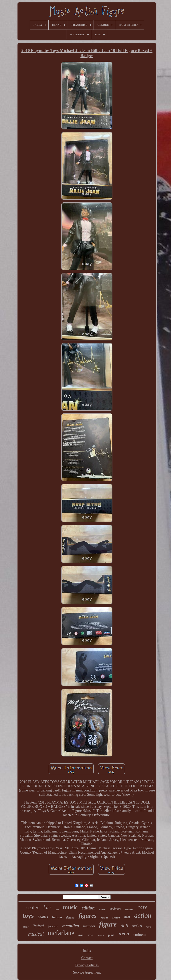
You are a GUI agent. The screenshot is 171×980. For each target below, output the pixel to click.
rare (142, 907)
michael (89, 926)
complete (129, 909)
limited (38, 926)
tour (57, 910)
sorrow (101, 935)
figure (108, 924)
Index (87, 951)
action (143, 915)
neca (124, 933)
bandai (57, 917)
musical (36, 934)
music (70, 907)
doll (124, 926)
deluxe (70, 917)
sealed (33, 908)
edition (88, 908)
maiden (102, 909)
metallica (71, 926)
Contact (87, 958)
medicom (115, 909)
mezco (116, 917)
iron (81, 935)
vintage (104, 918)
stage (26, 927)
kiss (48, 907)
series (137, 926)
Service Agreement (87, 972)
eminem (140, 934)
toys (28, 915)
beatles (43, 917)
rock (148, 927)
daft (127, 917)
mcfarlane (61, 933)
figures (88, 916)
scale (90, 935)
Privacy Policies (87, 965)
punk (111, 935)
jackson (53, 926)
